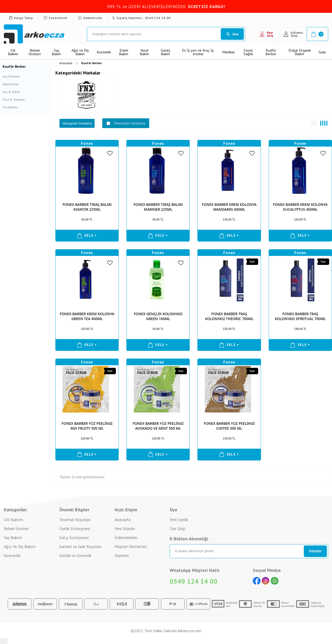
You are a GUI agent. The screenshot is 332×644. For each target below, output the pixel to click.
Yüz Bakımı (10, 107)
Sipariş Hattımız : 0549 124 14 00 (142, 18)
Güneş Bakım (165, 52)
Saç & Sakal (11, 92)
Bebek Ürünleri (35, 52)
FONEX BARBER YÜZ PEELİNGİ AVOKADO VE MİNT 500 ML (158, 426)
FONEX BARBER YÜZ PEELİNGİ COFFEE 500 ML (229, 426)
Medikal (229, 52)
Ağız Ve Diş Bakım (20, 546)
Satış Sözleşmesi (74, 537)
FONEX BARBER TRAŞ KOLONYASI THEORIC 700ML (229, 316)
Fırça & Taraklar (14, 99)
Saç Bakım (57, 52)
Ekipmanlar (11, 84)
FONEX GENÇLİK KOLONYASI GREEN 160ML (158, 316)
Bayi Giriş (266, 34)
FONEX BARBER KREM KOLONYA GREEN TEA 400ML (87, 316)
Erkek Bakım (124, 52)
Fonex (87, 143)
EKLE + (87, 236)
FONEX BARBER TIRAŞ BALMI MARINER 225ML (158, 207)
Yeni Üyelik (179, 520)
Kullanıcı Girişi (293, 34)
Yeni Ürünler (125, 528)
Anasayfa (123, 520)
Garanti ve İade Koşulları (81, 546)
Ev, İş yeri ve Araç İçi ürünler (198, 52)
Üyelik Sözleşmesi (75, 528)
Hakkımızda (90, 18)
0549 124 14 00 (194, 581)
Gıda (322, 52)
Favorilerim (56, 18)
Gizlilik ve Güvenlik (75, 555)
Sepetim (122, 555)
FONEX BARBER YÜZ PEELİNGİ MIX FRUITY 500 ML (87, 426)
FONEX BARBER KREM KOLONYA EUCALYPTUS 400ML (300, 207)
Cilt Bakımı (13, 52)
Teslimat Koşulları (75, 520)
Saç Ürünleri (11, 76)
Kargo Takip (21, 18)
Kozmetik (104, 52)
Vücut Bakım (144, 52)
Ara (232, 34)
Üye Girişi (177, 528)
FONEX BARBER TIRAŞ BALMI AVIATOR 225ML (87, 207)
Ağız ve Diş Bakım (80, 52)
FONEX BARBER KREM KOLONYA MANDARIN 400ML (229, 207)
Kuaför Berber (271, 52)
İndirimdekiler (126, 537)
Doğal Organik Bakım (300, 52)
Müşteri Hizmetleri (131, 546)
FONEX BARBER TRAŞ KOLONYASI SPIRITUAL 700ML (300, 316)
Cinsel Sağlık (248, 52)
